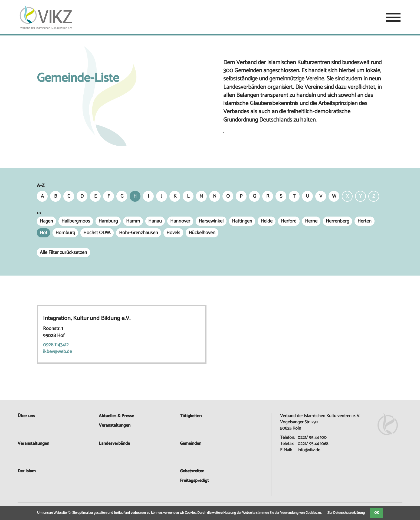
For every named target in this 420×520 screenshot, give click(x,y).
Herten (365, 221)
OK (377, 513)
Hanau (155, 221)
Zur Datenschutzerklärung (346, 513)
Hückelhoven (202, 233)
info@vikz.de (309, 450)
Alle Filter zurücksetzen (63, 253)
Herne (311, 221)
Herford (289, 221)
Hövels (173, 233)
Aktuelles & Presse (116, 416)
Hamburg (108, 221)
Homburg (65, 233)
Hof (43, 233)
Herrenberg (337, 221)
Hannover (180, 221)
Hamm (133, 221)
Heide (267, 221)
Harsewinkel (211, 221)
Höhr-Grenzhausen (139, 233)
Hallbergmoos (76, 221)
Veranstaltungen (33, 444)
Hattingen (242, 221)
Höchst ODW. (97, 233)
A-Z (41, 186)
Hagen (46, 221)
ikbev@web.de (58, 352)
